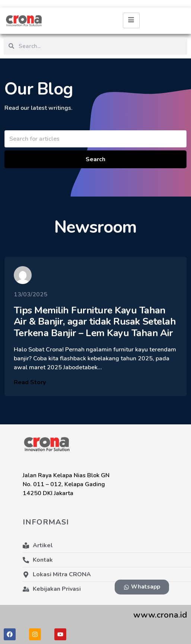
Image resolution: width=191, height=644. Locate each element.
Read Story (30, 387)
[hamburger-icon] (131, 20)
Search (95, 159)
